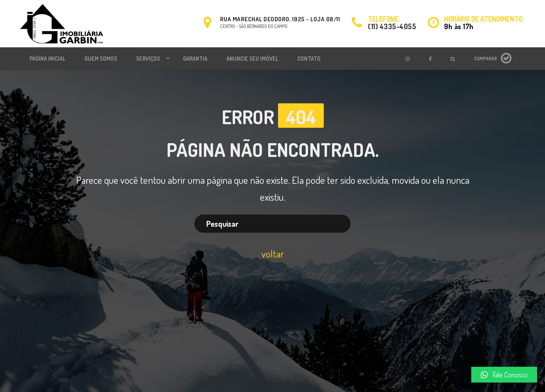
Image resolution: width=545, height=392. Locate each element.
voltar (273, 254)
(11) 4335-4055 (392, 26)
